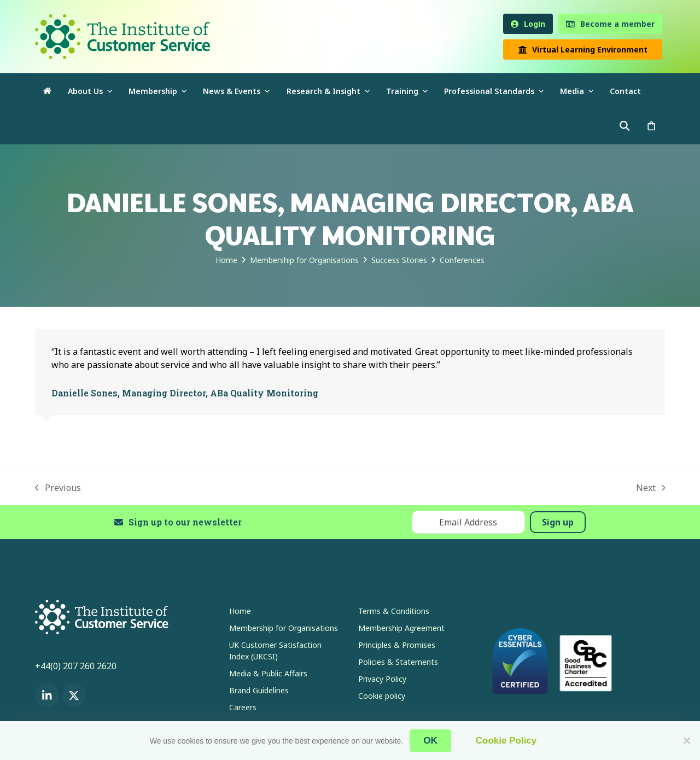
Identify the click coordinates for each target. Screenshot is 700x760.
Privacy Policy (382, 679)
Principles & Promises (397, 645)
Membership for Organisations (284, 628)
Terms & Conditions (394, 611)
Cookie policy (382, 696)
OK (430, 741)
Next (651, 488)
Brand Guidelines (259, 690)
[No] (686, 740)
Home (240, 611)
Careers (243, 707)
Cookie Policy (506, 741)
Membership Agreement (401, 628)
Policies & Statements (398, 662)
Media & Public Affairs (268, 673)
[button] (651, 127)
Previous (58, 488)
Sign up (558, 522)
